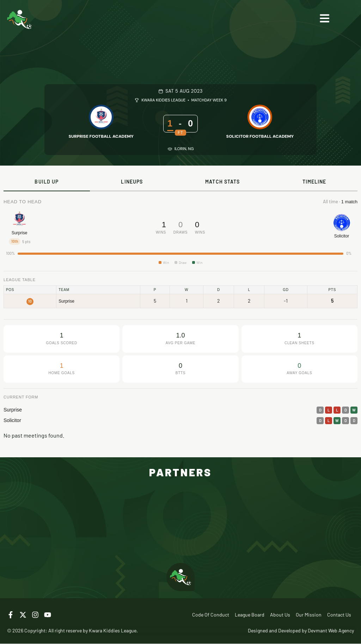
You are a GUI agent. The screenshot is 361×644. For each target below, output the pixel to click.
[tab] (47, 182)
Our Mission (309, 615)
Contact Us (339, 615)
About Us (280, 615)
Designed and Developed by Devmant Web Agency (301, 631)
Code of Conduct (211, 615)
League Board (250, 615)
